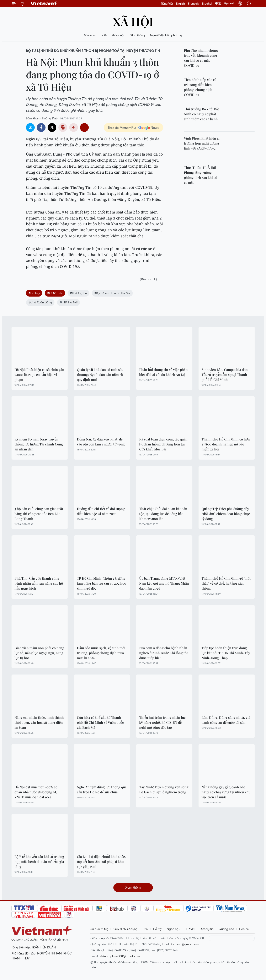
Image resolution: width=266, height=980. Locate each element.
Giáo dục (90, 35)
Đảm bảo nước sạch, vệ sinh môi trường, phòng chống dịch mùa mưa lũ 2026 (101, 653)
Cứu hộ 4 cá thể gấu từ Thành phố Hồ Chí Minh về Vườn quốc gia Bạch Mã (100, 722)
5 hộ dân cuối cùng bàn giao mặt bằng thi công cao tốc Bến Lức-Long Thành (39, 514)
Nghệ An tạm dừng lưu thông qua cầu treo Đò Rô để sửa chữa (102, 789)
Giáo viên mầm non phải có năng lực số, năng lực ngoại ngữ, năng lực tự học (39, 653)
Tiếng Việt (167, 4)
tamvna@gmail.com (185, 944)
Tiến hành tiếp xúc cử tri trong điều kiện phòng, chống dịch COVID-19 (200, 87)
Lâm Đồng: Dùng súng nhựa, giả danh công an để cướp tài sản (226, 720)
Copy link (74, 128)
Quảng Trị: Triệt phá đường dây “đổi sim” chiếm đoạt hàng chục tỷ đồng (226, 514)
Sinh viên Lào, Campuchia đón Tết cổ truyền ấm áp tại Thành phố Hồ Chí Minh (225, 375)
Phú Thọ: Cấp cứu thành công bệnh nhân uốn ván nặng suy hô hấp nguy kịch (39, 583)
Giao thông (137, 35)
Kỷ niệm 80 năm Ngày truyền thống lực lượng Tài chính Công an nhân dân (39, 444)
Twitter (52, 128)
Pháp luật (118, 35)
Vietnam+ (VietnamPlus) (44, 4)
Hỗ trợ (157, 929)
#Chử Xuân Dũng (40, 302)
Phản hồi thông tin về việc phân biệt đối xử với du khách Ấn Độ (163, 372)
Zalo (30, 128)
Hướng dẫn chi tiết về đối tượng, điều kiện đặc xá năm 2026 (101, 511)
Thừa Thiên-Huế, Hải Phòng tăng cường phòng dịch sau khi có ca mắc (201, 175)
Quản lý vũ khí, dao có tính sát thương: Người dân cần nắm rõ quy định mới (100, 375)
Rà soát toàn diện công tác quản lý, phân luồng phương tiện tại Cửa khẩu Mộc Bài (163, 444)
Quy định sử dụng (126, 929)
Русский (230, 4)
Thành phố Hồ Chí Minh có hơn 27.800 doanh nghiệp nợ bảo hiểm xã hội (226, 444)
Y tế (104, 35)
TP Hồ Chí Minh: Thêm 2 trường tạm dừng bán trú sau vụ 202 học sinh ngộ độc (101, 583)
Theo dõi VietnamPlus (122, 128)
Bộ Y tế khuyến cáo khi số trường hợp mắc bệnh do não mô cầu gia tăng (39, 862)
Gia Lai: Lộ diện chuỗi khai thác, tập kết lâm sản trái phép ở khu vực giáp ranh (101, 862)
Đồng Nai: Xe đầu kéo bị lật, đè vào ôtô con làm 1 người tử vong (101, 442)
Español (207, 4)
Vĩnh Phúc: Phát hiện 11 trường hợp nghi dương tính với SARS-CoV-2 (202, 143)
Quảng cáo (226, 929)
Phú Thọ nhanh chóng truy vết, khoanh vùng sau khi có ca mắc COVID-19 (201, 58)
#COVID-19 (55, 293)
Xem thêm (133, 887)
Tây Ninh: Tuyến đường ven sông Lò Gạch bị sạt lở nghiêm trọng (164, 789)
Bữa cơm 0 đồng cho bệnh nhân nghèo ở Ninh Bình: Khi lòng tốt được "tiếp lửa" (164, 653)
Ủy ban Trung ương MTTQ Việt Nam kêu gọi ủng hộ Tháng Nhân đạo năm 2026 (164, 583)
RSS (145, 929)
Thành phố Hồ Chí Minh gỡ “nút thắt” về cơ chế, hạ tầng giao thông (226, 583)
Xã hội (133, 21)
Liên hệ (244, 929)
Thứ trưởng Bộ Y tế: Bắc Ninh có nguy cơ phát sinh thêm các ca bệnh (202, 114)
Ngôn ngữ (174, 929)
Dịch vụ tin (207, 929)
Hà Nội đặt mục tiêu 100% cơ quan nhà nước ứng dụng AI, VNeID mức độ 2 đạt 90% (36, 792)
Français (193, 4)
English (180, 4)
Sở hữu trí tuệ (99, 929)
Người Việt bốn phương (166, 35)
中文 (218, 4)
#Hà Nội (34, 293)
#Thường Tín (78, 293)
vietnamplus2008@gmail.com (120, 956)
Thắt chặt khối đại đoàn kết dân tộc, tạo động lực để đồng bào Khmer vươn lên (163, 514)
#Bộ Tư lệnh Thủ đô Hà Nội (112, 293)
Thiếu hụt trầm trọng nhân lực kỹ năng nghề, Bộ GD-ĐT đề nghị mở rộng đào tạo (162, 722)
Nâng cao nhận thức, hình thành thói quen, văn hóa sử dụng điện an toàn (39, 722)
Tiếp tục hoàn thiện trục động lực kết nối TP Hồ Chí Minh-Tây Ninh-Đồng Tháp (226, 653)
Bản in (63, 128)
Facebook (41, 128)
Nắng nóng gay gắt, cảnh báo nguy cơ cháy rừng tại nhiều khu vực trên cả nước (226, 792)
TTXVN (190, 929)
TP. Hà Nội (68, 302)
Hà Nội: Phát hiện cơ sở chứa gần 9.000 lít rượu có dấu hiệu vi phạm (39, 375)
